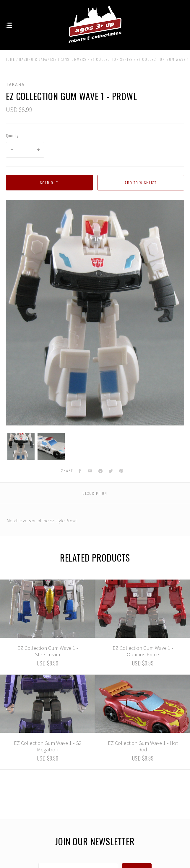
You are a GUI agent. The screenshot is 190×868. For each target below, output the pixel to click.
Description (95, 493)
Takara (15, 84)
